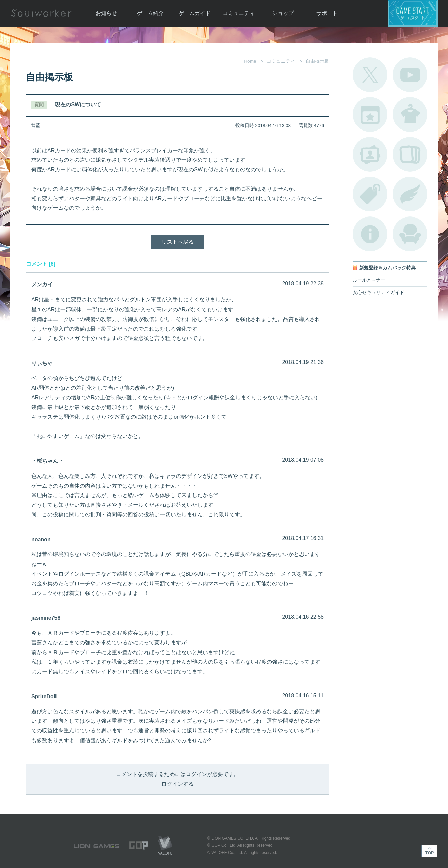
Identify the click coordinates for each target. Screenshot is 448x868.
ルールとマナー (369, 280)
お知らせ (106, 13)
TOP (429, 851)
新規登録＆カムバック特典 (387, 268)
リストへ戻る (178, 242)
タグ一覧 (370, 194)
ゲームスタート (413, 13)
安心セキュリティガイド (378, 293)
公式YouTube (410, 75)
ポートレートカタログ (370, 154)
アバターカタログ (410, 114)
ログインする (178, 784)
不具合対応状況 (370, 234)
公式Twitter (370, 75)
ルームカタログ (410, 234)
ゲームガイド (195, 13)
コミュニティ (239, 13)
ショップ (283, 13)
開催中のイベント (370, 114)
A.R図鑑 (410, 154)
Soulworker (41, 13)
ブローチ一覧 (410, 194)
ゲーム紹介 (150, 13)
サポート (327, 13)
